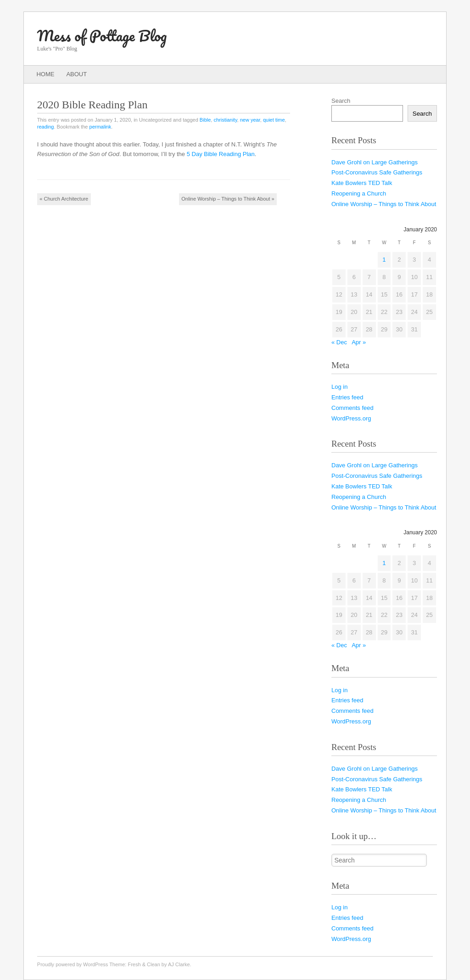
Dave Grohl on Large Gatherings (375, 162)
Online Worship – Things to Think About (228, 199)
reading (46, 127)
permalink (101, 127)
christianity (225, 120)
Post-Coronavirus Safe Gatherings (377, 172)
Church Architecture (64, 199)
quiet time (274, 120)
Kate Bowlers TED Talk (362, 183)
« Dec (339, 342)
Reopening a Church (359, 193)
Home (45, 74)
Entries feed (347, 397)
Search (341, 101)
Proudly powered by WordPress (73, 964)
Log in (339, 387)
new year (250, 120)
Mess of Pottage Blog (102, 36)
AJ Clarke (179, 964)
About (76, 74)
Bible (205, 120)
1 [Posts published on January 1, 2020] (384, 260)
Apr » (359, 342)
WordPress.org (351, 418)
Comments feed (352, 408)
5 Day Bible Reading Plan (221, 154)
